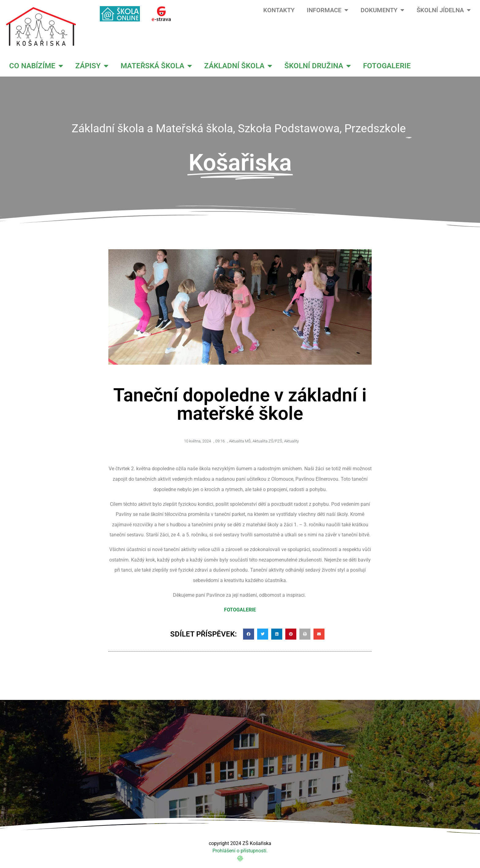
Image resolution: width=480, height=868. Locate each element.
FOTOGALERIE (387, 66)
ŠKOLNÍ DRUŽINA (318, 66)
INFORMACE (328, 10)
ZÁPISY (92, 66)
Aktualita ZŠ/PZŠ (267, 441)
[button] (249, 634)
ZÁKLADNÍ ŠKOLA (238, 66)
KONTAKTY (279, 10)
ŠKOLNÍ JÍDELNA (444, 10)
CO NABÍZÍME (36, 66)
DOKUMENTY (382, 10)
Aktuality (291, 441)
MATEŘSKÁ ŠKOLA (156, 66)
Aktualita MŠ (240, 441)
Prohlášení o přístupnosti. (240, 851)
